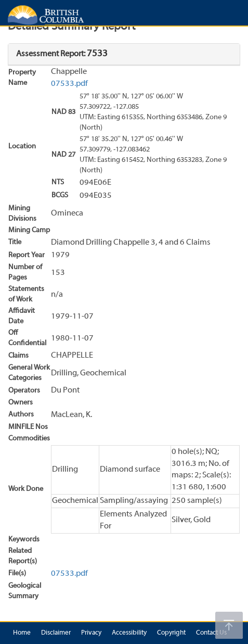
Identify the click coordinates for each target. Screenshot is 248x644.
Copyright (171, 633)
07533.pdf (69, 84)
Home (22, 633)
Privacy (91, 633)
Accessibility (129, 633)
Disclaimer (56, 633)
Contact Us (211, 633)
